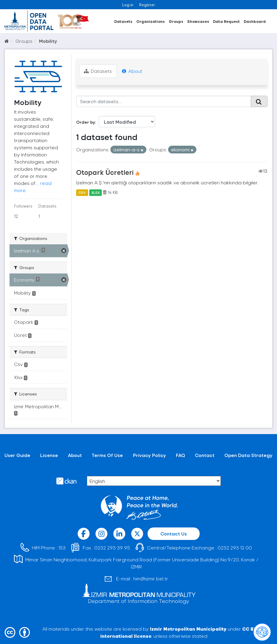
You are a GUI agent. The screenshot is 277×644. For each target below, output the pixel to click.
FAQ (180, 455)
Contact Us (174, 534)
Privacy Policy (150, 455)
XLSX (96, 192)
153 (62, 548)
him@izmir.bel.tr (151, 578)
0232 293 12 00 (235, 548)
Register (147, 5)
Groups (176, 21)
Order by (86, 122)
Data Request (226, 21)
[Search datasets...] (164, 101)
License (49, 455)
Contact (205, 455)
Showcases (198, 21)
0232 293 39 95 (112, 548)
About (132, 71)
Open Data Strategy (248, 455)
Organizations (151, 21)
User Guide (17, 455)
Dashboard (255, 21)
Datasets (123, 21)
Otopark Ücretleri (105, 172)
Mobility (48, 41)
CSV (82, 192)
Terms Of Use (107, 455)
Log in (128, 5)
